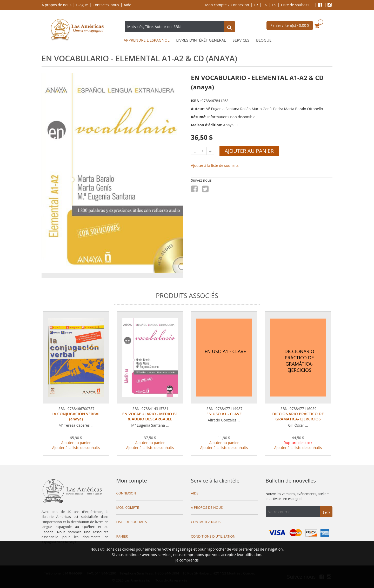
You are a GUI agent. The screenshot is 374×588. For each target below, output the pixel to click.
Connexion (240, 5)
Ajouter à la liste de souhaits (215, 165)
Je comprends (187, 560)
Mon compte (216, 5)
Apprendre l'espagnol (147, 40)
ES (274, 5)
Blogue (82, 5)
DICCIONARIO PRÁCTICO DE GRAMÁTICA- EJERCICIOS (298, 416)
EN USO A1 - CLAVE (224, 414)
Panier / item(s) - (290, 25)
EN (265, 5)
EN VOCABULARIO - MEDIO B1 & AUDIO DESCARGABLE (150, 416)
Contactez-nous (106, 5)
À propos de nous (56, 5)
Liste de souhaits (295, 5)
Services (241, 40)
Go (326, 512)
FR (256, 5)
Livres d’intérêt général (201, 40)
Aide (127, 5)
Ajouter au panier (249, 151)
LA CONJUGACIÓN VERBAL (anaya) (76, 416)
